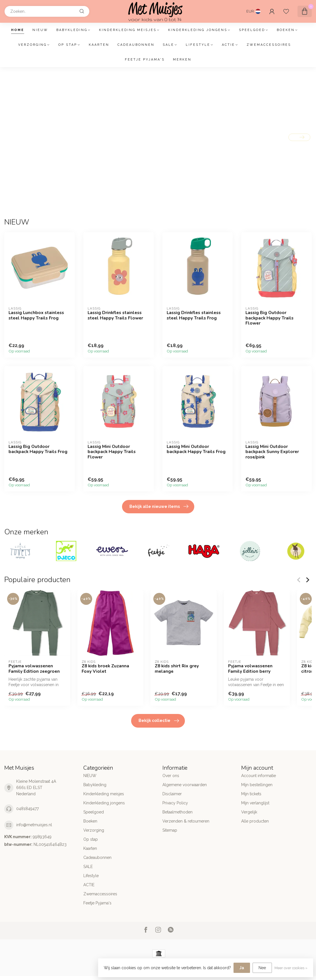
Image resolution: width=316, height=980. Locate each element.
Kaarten (99, 45)
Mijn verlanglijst (255, 803)
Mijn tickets (251, 794)
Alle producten (255, 821)
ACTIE (228, 45)
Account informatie (259, 776)
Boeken (286, 30)
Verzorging (32, 45)
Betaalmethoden (177, 812)
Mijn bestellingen (257, 785)
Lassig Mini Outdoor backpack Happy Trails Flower (112, 452)
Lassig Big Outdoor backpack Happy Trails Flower (269, 318)
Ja (242, 968)
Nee (262, 968)
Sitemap (170, 830)
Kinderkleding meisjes (128, 30)
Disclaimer (172, 794)
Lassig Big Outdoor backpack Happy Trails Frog (38, 449)
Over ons (171, 776)
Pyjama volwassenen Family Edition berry (250, 669)
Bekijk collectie (159, 721)
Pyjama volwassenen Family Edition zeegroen (34, 669)
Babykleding (72, 30)
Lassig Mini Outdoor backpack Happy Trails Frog (196, 449)
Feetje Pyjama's (145, 60)
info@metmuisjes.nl (34, 825)
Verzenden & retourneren (186, 821)
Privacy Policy (175, 803)
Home (18, 30)
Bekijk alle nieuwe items (159, 506)
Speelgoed (252, 30)
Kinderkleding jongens (198, 30)
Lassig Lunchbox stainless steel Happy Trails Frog (36, 315)
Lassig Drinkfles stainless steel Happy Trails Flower (115, 315)
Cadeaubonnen (136, 45)
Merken (182, 60)
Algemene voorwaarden (185, 785)
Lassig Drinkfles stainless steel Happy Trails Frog (194, 315)
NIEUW (40, 30)
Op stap (68, 45)
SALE (168, 45)
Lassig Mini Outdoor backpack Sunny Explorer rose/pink (272, 452)
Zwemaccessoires (269, 45)
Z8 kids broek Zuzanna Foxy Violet (105, 669)
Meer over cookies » (291, 968)
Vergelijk (249, 812)
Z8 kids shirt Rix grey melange (177, 669)
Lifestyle (198, 45)
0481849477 (27, 809)
